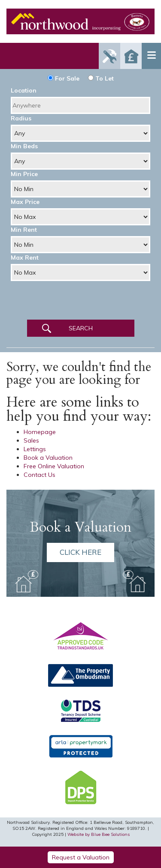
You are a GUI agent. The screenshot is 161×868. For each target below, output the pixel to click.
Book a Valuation (48, 458)
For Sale (64, 78)
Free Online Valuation (54, 466)
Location (24, 90)
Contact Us (39, 475)
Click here (80, 552)
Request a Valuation (81, 857)
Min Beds (24, 146)
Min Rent (24, 230)
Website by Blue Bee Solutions (99, 834)
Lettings (35, 449)
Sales (31, 440)
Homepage (40, 432)
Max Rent (25, 257)
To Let (101, 78)
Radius (21, 118)
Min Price (24, 174)
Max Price (25, 202)
